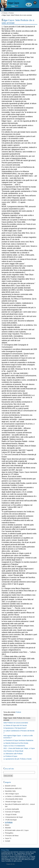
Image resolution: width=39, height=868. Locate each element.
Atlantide (8, 828)
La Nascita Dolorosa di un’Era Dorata (16, 743)
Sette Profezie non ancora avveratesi (16, 723)
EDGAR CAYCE (10, 786)
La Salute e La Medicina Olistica (16, 796)
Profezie (5, 13)
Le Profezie (9, 822)
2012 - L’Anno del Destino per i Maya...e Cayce (19, 748)
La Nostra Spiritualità (12, 809)
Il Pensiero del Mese (12, 836)
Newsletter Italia (10, 791)
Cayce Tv (8, 838)
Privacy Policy (5, 850)
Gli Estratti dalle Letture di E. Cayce (17, 830)
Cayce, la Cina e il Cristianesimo (14, 746)
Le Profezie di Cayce (10, 756)
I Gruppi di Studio (11, 815)
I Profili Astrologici (11, 820)
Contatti (7, 841)
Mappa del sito (11, 864)
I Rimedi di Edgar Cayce (13, 802)
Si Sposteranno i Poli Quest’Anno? (15, 728)
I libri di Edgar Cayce (12, 794)
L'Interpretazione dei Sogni (14, 817)
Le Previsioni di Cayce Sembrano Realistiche (18, 740)
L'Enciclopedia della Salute (14, 799)
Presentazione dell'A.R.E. (13, 788)
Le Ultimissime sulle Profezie (13, 754)
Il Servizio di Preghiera (12, 812)
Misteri (7, 825)
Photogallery (9, 833)
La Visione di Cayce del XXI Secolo (15, 725)
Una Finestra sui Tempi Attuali (13, 751)
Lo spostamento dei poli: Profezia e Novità (17, 759)
